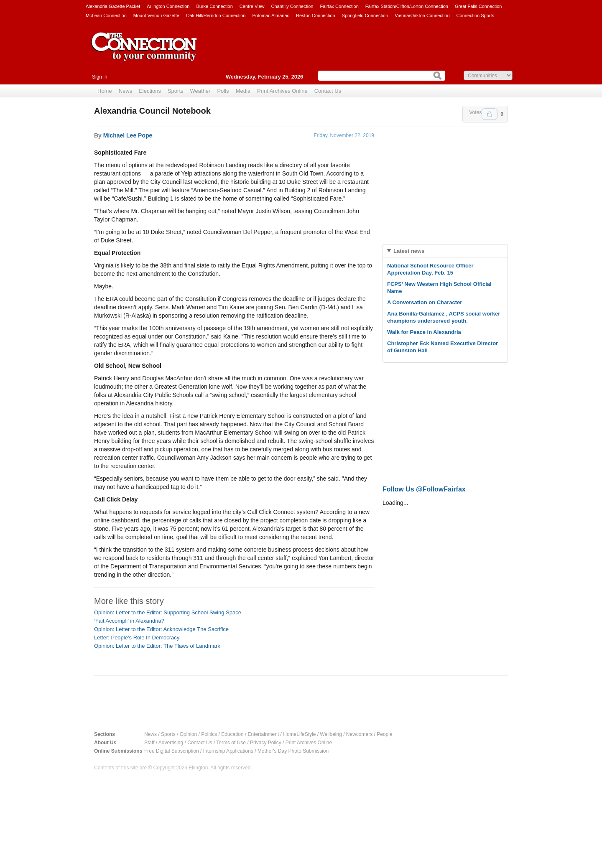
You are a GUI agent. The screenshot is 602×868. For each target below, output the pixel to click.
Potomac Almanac (271, 15)
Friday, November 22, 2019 (344, 135)
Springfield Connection (365, 15)
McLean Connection (106, 15)
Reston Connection (316, 15)
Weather (200, 91)
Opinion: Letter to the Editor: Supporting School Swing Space (168, 612)
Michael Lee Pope (128, 135)
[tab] (445, 251)
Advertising (171, 743)
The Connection (144, 53)
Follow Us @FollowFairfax (424, 489)
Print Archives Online (282, 91)
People (384, 734)
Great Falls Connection (478, 6)
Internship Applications (228, 751)
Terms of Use (231, 743)
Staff (149, 743)
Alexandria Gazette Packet (113, 6)
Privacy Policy (266, 743)
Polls (223, 91)
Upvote (490, 114)
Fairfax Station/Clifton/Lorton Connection (407, 6)
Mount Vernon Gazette (156, 15)
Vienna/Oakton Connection (422, 15)
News (126, 91)
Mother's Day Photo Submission (293, 751)
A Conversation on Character (425, 302)
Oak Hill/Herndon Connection (216, 15)
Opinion (188, 734)
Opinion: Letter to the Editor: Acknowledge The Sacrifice (161, 629)
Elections (150, 91)
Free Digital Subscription (172, 751)
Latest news (409, 251)
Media (243, 91)
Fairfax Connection (339, 6)
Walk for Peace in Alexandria (424, 332)
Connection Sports (476, 15)
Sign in (100, 77)
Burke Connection (214, 6)
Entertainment (264, 734)
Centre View (252, 6)
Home (105, 91)
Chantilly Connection (292, 6)
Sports (176, 91)
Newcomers (359, 734)
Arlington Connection (168, 6)
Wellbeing (331, 734)
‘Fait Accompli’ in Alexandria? (129, 621)
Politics (209, 734)
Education (232, 734)
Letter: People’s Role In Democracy (137, 638)
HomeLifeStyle (299, 734)
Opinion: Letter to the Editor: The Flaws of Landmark (157, 646)
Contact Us (328, 91)
